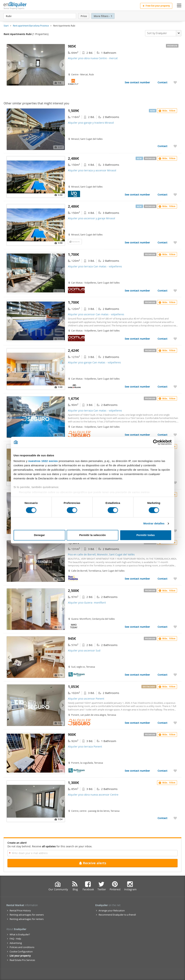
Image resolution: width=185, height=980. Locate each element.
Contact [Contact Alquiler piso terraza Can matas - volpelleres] (162, 291)
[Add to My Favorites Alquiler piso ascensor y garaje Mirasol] (175, 242)
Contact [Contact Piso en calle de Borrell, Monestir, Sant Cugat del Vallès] (162, 579)
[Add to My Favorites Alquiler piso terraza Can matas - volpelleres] (175, 291)
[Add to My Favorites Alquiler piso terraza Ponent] (175, 771)
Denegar (39, 535)
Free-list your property (156, 6)
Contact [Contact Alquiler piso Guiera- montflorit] (162, 627)
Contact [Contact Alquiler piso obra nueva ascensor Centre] (162, 818)
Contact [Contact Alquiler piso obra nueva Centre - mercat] (162, 82)
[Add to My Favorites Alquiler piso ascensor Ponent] (175, 723)
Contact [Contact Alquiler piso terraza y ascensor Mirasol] (162, 194)
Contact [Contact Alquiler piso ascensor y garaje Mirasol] (162, 242)
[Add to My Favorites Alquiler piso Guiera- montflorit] (175, 627)
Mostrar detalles (154, 524)
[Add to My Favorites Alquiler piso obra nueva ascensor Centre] (175, 818)
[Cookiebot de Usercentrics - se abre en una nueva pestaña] (156, 442)
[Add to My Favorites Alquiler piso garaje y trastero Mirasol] (175, 146)
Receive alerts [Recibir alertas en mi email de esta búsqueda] (92, 863)
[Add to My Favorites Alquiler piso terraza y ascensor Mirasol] (175, 194)
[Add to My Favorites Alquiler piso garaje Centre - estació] (175, 483)
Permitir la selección (93, 535)
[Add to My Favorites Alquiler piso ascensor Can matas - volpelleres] (175, 339)
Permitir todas (146, 535)
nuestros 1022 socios (43, 461)
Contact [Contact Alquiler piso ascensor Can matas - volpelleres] (162, 339)
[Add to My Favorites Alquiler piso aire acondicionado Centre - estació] (175, 531)
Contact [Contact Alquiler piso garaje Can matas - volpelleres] (162, 387)
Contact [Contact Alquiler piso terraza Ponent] (162, 771)
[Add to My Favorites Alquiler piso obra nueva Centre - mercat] (175, 82)
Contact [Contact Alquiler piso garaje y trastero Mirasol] (162, 146)
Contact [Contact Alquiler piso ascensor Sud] (162, 675)
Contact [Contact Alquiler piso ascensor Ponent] (162, 723)
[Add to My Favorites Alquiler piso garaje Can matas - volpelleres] (175, 387)
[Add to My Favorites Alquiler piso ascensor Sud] (175, 675)
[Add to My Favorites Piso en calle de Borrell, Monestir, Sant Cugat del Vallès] (175, 579)
